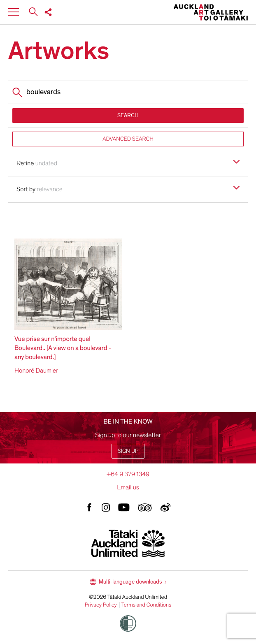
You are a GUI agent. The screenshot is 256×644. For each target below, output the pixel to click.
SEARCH (128, 115)
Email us (128, 487)
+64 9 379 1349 (128, 474)
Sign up (128, 451)
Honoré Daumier (36, 371)
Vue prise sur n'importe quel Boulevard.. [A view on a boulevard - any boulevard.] (63, 348)
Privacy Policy (101, 605)
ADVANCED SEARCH (128, 139)
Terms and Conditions (147, 605)
